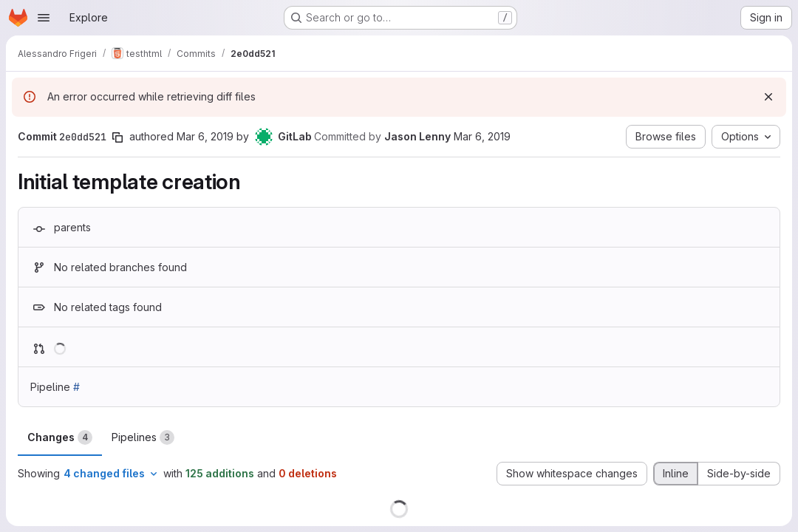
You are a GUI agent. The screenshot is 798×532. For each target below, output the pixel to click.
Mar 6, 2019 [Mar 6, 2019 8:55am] (205, 136)
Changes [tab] (60, 437)
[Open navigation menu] (44, 18)
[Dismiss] (768, 97)
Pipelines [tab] (143, 437)
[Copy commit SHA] (117, 137)
